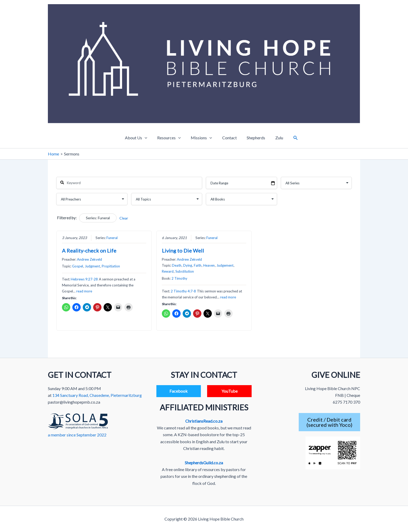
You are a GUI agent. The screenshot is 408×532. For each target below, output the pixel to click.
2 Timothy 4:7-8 (183, 291)
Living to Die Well (183, 251)
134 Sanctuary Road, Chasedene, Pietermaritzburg (97, 395)
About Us (141, 138)
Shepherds (253, 138)
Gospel (78, 266)
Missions (202, 138)
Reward (168, 272)
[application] (149, 138)
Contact (228, 138)
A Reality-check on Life (89, 251)
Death (177, 266)
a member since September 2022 (77, 435)
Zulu (275, 138)
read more (84, 291)
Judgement (225, 266)
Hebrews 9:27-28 (84, 279)
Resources (172, 138)
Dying (188, 266)
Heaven (209, 266)
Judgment (92, 266)
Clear (124, 218)
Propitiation (111, 266)
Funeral (112, 238)
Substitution (185, 272)
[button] (290, 138)
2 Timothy (179, 278)
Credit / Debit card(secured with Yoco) (329, 422)
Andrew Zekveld (90, 259)
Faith (198, 266)
